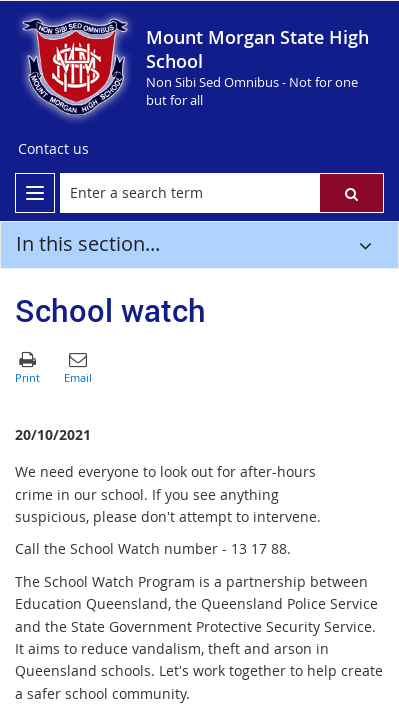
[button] (351, 193)
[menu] (35, 193)
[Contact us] (53, 149)
